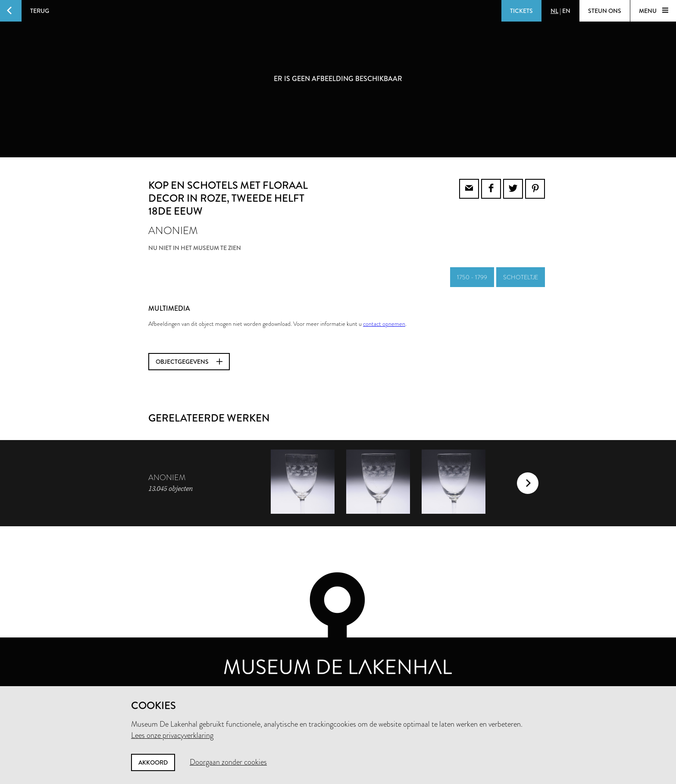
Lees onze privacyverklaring (172, 735)
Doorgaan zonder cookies (228, 762)
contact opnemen (384, 324)
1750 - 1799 (472, 277)
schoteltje (521, 277)
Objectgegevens (189, 362)
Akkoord (153, 762)
